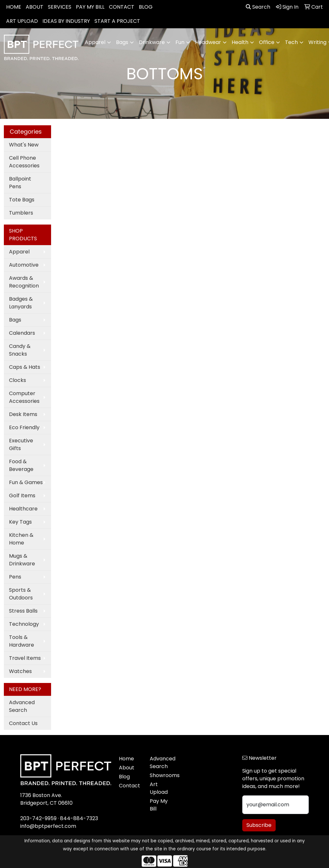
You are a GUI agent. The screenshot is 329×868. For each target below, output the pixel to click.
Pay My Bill (159, 805)
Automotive (24, 265)
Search (258, 7)
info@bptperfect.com (48, 826)
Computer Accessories (24, 397)
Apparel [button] (95, 42)
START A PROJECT (117, 21)
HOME (14, 7)
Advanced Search (22, 706)
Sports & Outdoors (21, 594)
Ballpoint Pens (20, 183)
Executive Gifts (21, 444)
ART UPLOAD (22, 21)
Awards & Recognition (24, 282)
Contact (129, 786)
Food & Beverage (21, 465)
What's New (24, 145)
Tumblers (21, 213)
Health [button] (240, 42)
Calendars (22, 333)
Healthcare (23, 509)
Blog (124, 777)
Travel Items (25, 658)
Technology (24, 624)
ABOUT (35, 7)
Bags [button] (122, 42)
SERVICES (60, 7)
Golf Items (22, 496)
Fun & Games (26, 482)
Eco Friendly (24, 427)
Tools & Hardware (22, 641)
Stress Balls (23, 611)
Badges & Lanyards (21, 303)
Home (126, 759)
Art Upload (159, 788)
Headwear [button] (208, 42)
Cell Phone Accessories (24, 162)
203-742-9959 (38, 818)
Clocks (18, 380)
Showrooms (161, 775)
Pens (15, 577)
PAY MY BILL (90, 7)
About (127, 768)
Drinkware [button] (152, 42)
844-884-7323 (79, 818)
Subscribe (259, 825)
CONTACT (122, 7)
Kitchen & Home (21, 539)
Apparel (19, 252)
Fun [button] (180, 42)
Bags (15, 320)
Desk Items (23, 414)
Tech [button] (291, 42)
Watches (20, 671)
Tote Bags (22, 200)
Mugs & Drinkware (22, 560)
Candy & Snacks (20, 350)
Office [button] (267, 42)
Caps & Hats (25, 367)
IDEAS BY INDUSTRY (66, 21)
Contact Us (23, 723)
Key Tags (20, 522)
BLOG (146, 7)
